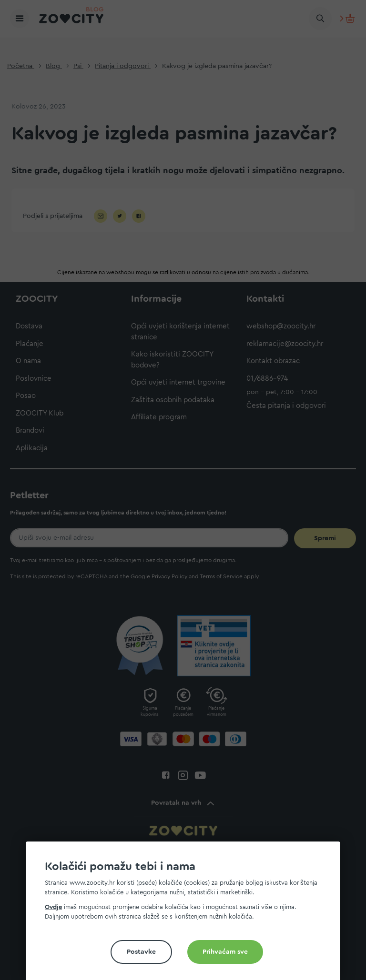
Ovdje (53, 907)
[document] (187, 915)
